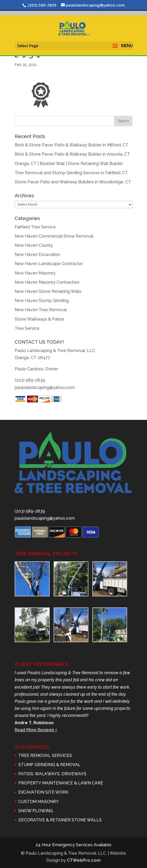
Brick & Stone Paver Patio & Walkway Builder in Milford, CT (72, 145)
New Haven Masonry (35, 273)
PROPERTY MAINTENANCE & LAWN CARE (61, 783)
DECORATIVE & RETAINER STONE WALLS (60, 820)
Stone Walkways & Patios (39, 319)
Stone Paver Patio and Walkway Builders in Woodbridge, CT (73, 182)
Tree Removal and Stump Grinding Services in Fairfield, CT (71, 173)
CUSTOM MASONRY (39, 802)
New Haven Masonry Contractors (47, 282)
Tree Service (27, 328)
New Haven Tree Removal (41, 310)
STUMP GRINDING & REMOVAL (49, 765)
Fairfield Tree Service (35, 227)
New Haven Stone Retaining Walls (48, 291)
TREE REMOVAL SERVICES (45, 756)
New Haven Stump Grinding (42, 301)
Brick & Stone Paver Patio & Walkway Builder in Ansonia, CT (72, 154)
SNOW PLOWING (36, 811)
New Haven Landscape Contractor (49, 264)
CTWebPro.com (84, 860)
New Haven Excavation (37, 254)
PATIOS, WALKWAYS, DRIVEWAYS (52, 774)
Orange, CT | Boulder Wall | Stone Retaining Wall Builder (69, 164)
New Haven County (34, 245)
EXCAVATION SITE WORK (43, 792)
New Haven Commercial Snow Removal (54, 236)
